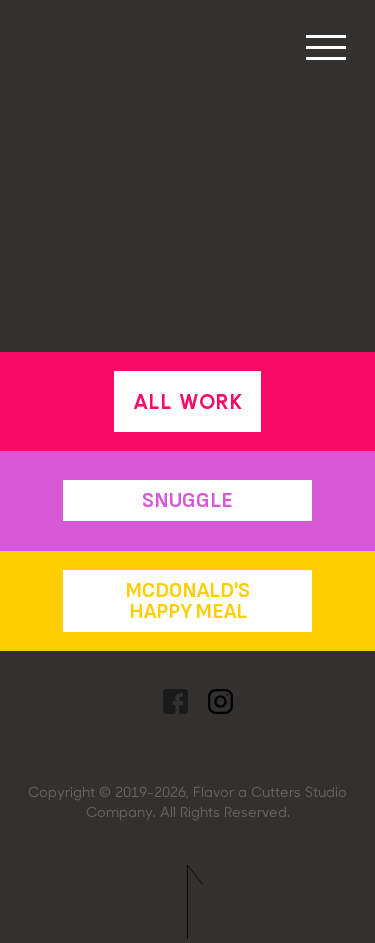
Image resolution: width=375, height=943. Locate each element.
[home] (44, 5)
